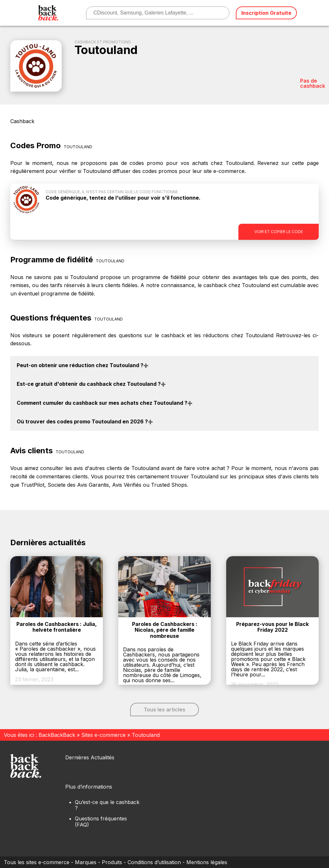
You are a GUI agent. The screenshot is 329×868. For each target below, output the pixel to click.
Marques (86, 862)
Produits (112, 862)
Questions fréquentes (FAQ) (101, 821)
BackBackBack (57, 735)
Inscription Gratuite (266, 13)
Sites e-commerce (103, 735)
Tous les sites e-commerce (37, 862)
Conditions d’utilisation (154, 862)
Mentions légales (207, 862)
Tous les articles (164, 710)
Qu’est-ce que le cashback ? (107, 805)
